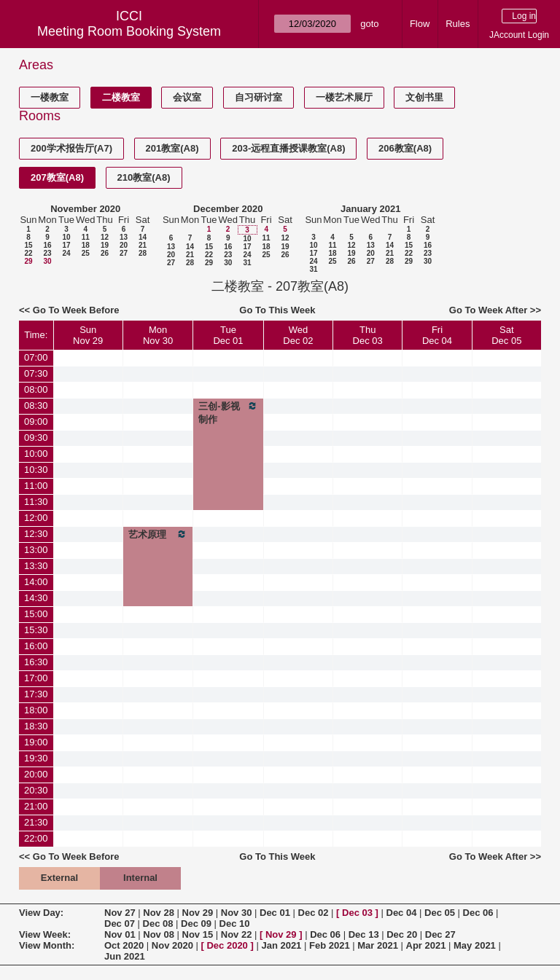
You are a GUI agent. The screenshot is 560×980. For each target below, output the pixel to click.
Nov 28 (159, 913)
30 (47, 261)
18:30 (36, 726)
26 (105, 253)
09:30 (36, 438)
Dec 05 (440, 913)
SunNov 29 (88, 335)
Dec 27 (440, 934)
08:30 (36, 405)
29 (28, 261)
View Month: (47, 945)
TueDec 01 (228, 335)
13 (124, 237)
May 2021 (475, 945)
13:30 (36, 566)
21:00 (36, 806)
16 (47, 245)
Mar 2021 (378, 945)
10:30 (36, 470)
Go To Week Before (76, 310)
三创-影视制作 (228, 412)
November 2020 (85, 209)
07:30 (36, 373)
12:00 (36, 518)
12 (105, 237)
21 (143, 245)
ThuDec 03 (368, 335)
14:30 (36, 598)
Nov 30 (237, 913)
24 (66, 253)
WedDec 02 (298, 335)
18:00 (36, 710)
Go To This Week (277, 310)
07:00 (36, 357)
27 (124, 253)
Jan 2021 (281, 945)
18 (86, 245)
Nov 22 (237, 934)
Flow (420, 24)
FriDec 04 (437, 335)
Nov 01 (120, 934)
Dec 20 (402, 934)
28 (143, 253)
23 (47, 253)
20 (124, 245)
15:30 (36, 630)
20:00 (36, 774)
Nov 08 (159, 934)
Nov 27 (120, 913)
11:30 (36, 502)
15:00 (36, 614)
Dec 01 (275, 913)
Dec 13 (364, 934)
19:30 (36, 758)
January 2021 (370, 209)
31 (247, 263)
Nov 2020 (172, 945)
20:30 (36, 790)
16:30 (36, 662)
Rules (458, 24)
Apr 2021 (426, 945)
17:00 (36, 678)
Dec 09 (196, 924)
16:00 (36, 646)
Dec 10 (235, 924)
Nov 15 (198, 934)
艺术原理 (158, 534)
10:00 (36, 454)
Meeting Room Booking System (129, 31)
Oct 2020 (124, 945)
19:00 (36, 742)
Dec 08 (158, 924)
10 (66, 237)
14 (143, 237)
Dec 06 (478, 913)
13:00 (36, 550)
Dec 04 (402, 913)
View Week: (45, 934)
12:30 (36, 534)
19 (105, 245)
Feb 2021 (330, 945)
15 (28, 245)
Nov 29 (198, 913)
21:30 (36, 822)
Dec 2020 (227, 945)
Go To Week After (488, 310)
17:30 (36, 694)
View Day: (41, 913)
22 (28, 253)
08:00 (36, 389)
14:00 (36, 582)
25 (86, 253)
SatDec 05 (506, 335)
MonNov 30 (158, 335)
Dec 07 (120, 924)
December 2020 (228, 209)
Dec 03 (357, 913)
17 (66, 245)
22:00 (36, 838)
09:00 (36, 422)
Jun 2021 (125, 956)
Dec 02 (314, 913)
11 (86, 237)
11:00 (36, 486)
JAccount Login (519, 35)
